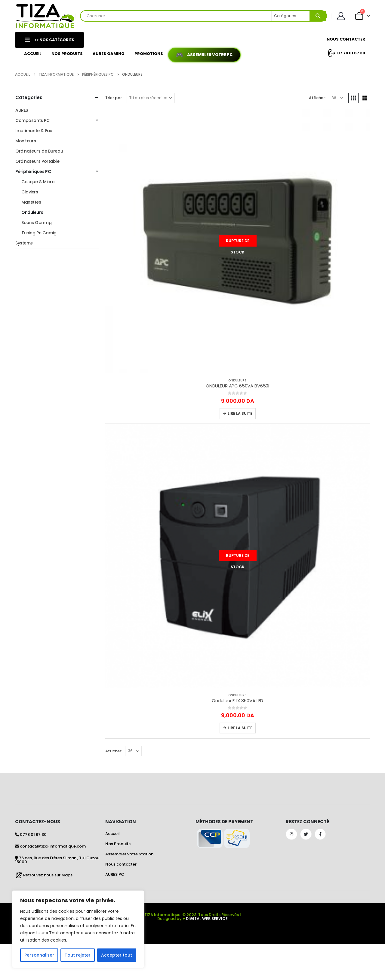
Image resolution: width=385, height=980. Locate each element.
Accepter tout (117, 955)
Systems (24, 243)
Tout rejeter (78, 955)
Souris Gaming (37, 223)
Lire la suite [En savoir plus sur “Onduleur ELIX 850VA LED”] (240, 728)
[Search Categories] (291, 16)
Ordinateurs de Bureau (39, 151)
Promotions (149, 54)
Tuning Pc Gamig (39, 233)
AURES (22, 110)
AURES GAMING (109, 54)
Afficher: (317, 98)
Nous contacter (121, 864)
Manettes (31, 202)
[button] (353, 98)
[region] (78, 929)
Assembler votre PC (210, 55)
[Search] (318, 16)
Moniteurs (26, 141)
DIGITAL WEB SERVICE (207, 919)
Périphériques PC (33, 171)
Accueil (33, 54)
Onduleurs (237, 380)
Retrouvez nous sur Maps (48, 875)
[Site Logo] (45, 16)
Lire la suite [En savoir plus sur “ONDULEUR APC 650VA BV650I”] (240, 413)
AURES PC (115, 874)
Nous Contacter (346, 39)
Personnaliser (39, 955)
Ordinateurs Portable (37, 161)
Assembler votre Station (129, 854)
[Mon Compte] (341, 16)
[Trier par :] (151, 98)
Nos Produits (67, 54)
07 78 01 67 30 (346, 53)
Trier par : (114, 98)
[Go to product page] (237, 241)
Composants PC (32, 120)
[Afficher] (337, 98)
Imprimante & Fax (34, 131)
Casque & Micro (38, 182)
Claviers (30, 192)
